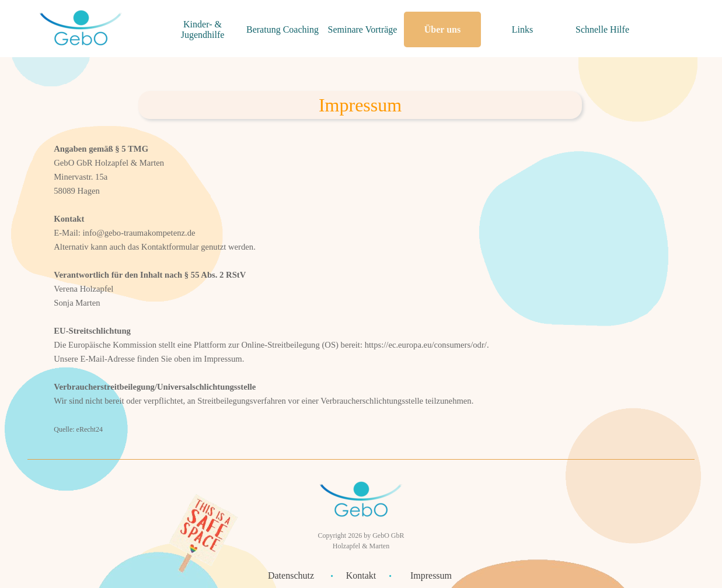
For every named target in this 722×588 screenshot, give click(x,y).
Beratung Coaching (282, 29)
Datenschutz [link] (291, 575)
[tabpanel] (360, 105)
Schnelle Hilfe (602, 29)
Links (522, 29)
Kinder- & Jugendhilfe (203, 29)
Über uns (442, 29)
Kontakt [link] (361, 575)
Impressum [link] (431, 575)
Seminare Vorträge (363, 29)
